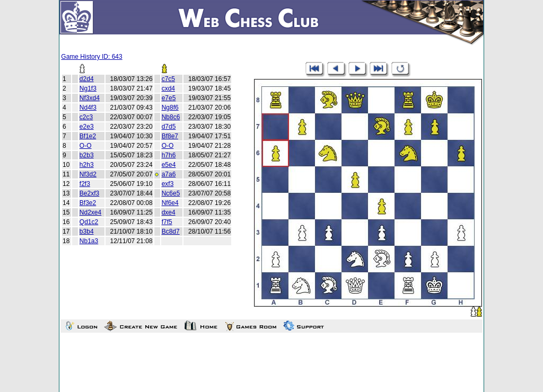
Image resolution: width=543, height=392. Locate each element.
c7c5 (168, 79)
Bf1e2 (88, 136)
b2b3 (87, 155)
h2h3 (87, 165)
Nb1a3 (89, 241)
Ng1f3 (88, 88)
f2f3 (85, 184)
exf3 (168, 184)
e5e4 (169, 165)
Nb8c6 (171, 117)
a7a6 (169, 174)
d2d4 (87, 79)
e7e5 (169, 98)
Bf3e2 (88, 203)
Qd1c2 (89, 222)
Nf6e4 (170, 203)
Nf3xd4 (90, 98)
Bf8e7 (170, 136)
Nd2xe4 (90, 212)
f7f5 (167, 222)
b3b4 (87, 231)
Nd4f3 (88, 108)
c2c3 (86, 117)
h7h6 (169, 155)
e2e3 (87, 127)
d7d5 (169, 127)
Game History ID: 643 (91, 57)
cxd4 (168, 88)
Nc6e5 (171, 193)
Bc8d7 (171, 231)
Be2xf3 (89, 193)
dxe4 (169, 212)
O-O (86, 146)
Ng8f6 (170, 108)
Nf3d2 (88, 174)
